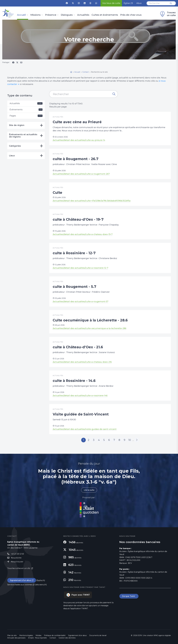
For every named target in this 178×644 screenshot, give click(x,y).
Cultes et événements (105, 15)
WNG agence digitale (162, 635)
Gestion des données (67, 638)
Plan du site (12, 635)
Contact (53, 638)
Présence (51, 15)
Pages (26, 116)
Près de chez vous (131, 15)
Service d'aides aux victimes (20, 585)
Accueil (21, 15)
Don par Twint (129, 596)
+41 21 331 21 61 (17, 554)
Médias (38, 635)
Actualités (83, 15)
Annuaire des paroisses (16, 638)
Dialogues (67, 15)
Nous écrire (16, 558)
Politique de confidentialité (55, 635)
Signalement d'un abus (20, 580)
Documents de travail (98, 635)
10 (130, 440)
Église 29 (128, 3)
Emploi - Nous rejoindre (37, 638)
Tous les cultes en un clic (19, 568)
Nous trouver (17, 562)
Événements (26, 110)
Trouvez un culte (168, 14)
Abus (139, 3)
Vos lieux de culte (111, 3)
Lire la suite (89, 490)
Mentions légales (26, 635)
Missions (35, 15)
